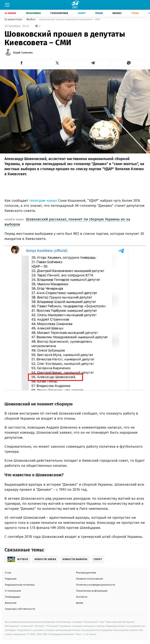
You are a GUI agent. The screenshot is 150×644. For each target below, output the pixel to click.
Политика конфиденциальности (96, 585)
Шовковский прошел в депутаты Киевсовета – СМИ (70, 19)
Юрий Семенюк (23, 53)
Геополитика (59, 13)
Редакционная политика (20, 585)
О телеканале (13, 591)
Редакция (11, 579)
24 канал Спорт (14, 19)
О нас (8, 573)
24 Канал (10, 13)
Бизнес (117, 13)
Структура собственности (20, 609)
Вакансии (11, 603)
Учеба (135, 13)
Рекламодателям (86, 573)
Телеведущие (13, 597)
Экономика (33, 13)
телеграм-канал (43, 200)
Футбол (31, 19)
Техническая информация (92, 591)
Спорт (82, 13)
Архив (79, 603)
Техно (99, 13)
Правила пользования (89, 579)
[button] (21, 63)
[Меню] (7, 5)
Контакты (82, 597)
